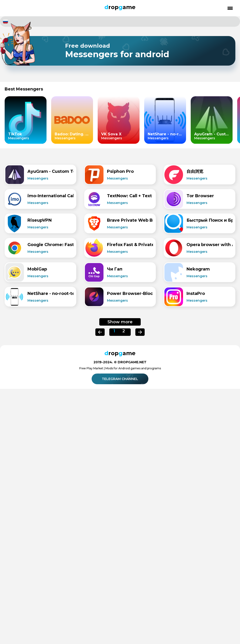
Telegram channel (121, 379)
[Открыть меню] (230, 8)
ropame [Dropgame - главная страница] (120, 7)
